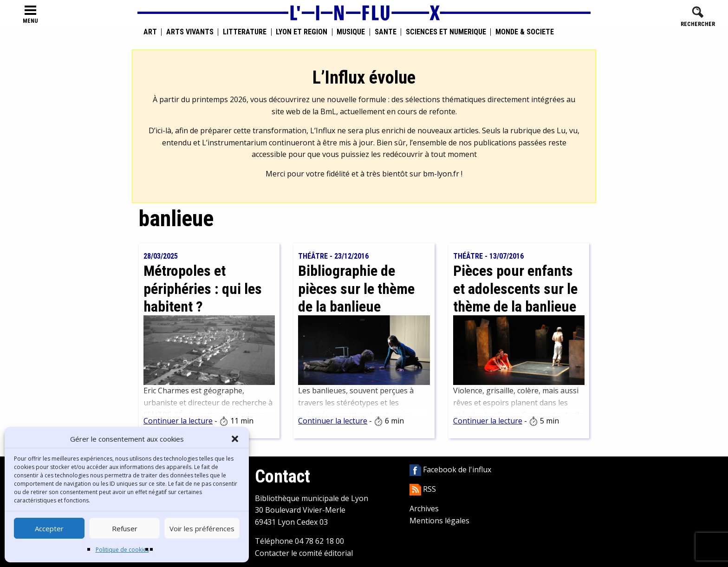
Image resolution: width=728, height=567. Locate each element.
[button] (235, 439)
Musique (351, 32)
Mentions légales (439, 521)
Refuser (125, 528)
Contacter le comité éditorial (304, 553)
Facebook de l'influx (450, 469)
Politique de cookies (122, 550)
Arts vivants (190, 32)
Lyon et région (302, 32)
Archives (424, 508)
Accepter (49, 528)
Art (150, 32)
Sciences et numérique (446, 32)
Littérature (245, 32)
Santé (386, 32)
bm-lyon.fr (441, 174)
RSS (423, 489)
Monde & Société (525, 32)
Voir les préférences (202, 528)
